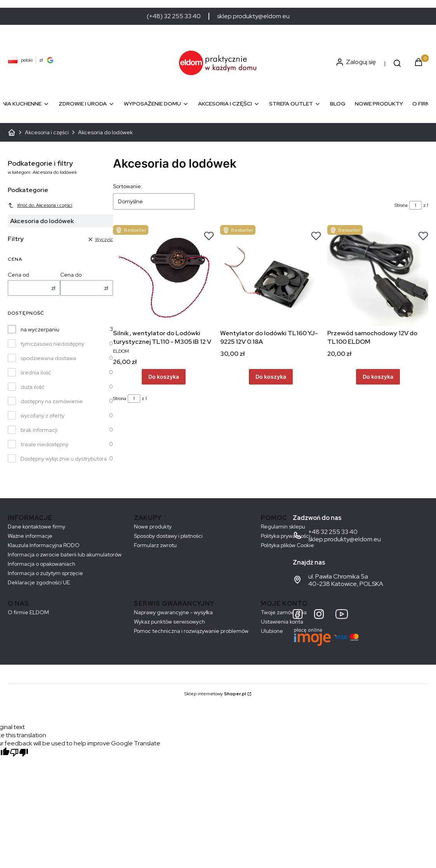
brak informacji (39, 430)
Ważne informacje (30, 536)
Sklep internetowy (215, 694)
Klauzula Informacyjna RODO (44, 545)
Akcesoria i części (47, 132)
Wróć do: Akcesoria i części (40, 205)
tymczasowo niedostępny (52, 344)
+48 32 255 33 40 (333, 532)
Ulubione (272, 631)
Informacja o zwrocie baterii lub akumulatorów (65, 554)
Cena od (18, 275)
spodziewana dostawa (48, 358)
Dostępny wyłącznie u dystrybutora (64, 459)
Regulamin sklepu (283, 527)
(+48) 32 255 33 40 (174, 16)
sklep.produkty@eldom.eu (253, 16)
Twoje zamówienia (284, 612)
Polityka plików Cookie (287, 545)
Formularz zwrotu (155, 545)
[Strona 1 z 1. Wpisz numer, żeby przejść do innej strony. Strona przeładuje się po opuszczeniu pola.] (415, 205)
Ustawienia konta (282, 622)
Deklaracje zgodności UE (39, 582)
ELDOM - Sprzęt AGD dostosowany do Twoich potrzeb (12, 132)
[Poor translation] (19, 753)
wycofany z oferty (43, 416)
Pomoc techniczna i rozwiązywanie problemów (191, 631)
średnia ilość (36, 372)
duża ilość (32, 387)
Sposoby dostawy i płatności (168, 536)
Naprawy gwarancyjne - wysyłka (173, 612)
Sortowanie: (128, 186)
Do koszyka (163, 377)
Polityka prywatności (286, 536)
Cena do (71, 275)
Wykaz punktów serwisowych (169, 622)
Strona (401, 205)
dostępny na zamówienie (52, 401)
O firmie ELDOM (28, 612)
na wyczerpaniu (40, 329)
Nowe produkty (153, 527)
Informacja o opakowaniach (42, 564)
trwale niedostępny (44, 444)
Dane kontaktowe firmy (36, 527)
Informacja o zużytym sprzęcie (45, 573)
